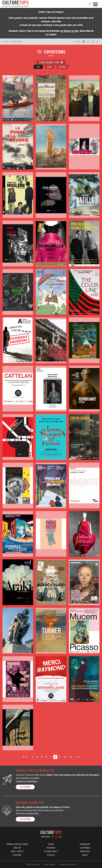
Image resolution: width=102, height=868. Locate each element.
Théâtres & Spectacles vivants (17, 844)
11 (71, 757)
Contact (85, 855)
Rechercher (51, 848)
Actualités (51, 855)
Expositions (17, 42)
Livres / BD (17, 848)
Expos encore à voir (49, 62)
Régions (62, 67)
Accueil (5, 42)
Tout (38, 67)
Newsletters (85, 851)
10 (66, 757)
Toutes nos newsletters (27, 781)
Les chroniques (85, 848)
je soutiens (25, 819)
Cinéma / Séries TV (17, 851)
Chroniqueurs (85, 844)
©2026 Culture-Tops (33, 864)
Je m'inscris (25, 787)
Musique (51, 844)
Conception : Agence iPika (68, 864)
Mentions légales (49, 864)
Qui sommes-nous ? (51, 851)
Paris (50, 67)
